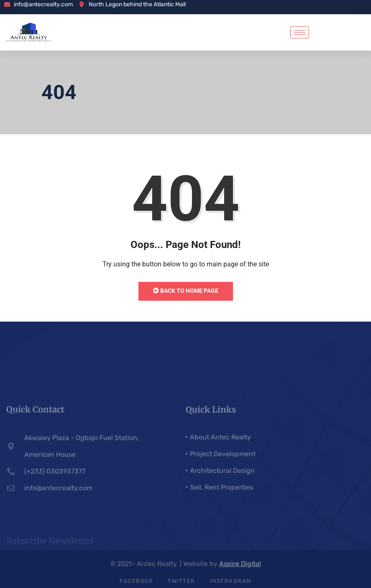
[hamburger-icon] (300, 32)
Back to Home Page (186, 291)
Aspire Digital (240, 566)
